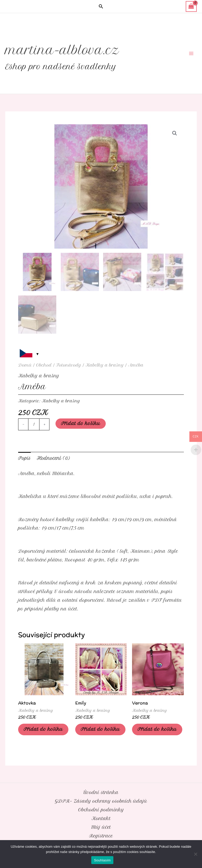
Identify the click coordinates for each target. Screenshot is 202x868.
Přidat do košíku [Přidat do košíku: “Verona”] (157, 729)
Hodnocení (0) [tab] (53, 458)
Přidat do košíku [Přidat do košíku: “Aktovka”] (43, 729)
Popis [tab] (24, 458)
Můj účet (101, 827)
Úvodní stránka (101, 792)
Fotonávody (69, 365)
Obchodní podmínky (101, 810)
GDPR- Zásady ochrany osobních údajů (101, 801)
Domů (25, 365)
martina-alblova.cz (62, 50)
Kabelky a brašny (105, 365)
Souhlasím (102, 860)
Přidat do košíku (81, 423)
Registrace (101, 836)
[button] (101, 7)
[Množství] (34, 424)
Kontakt (101, 818)
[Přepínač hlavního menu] (191, 54)
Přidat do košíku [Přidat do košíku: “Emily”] (100, 729)
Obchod (44, 365)
